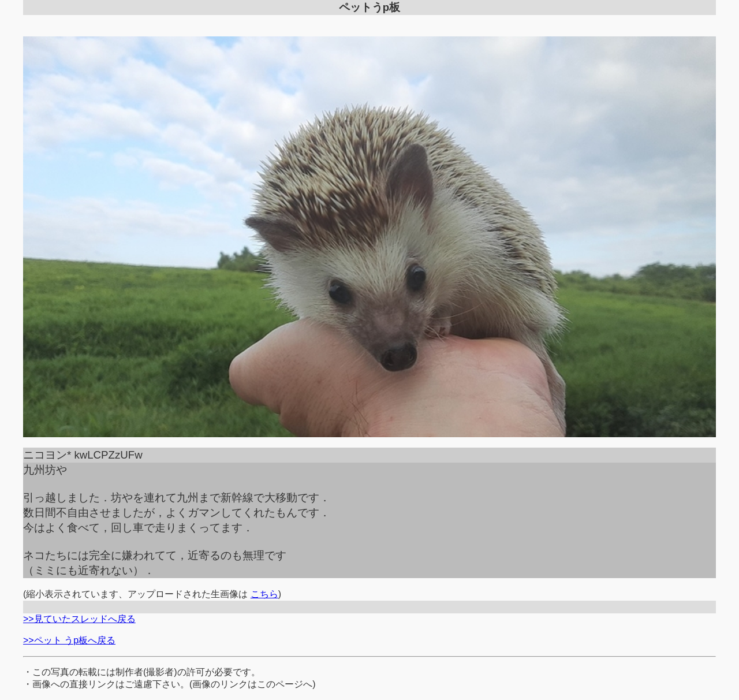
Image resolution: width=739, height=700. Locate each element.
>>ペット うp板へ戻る (69, 640)
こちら (264, 594)
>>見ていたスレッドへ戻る (79, 619)
